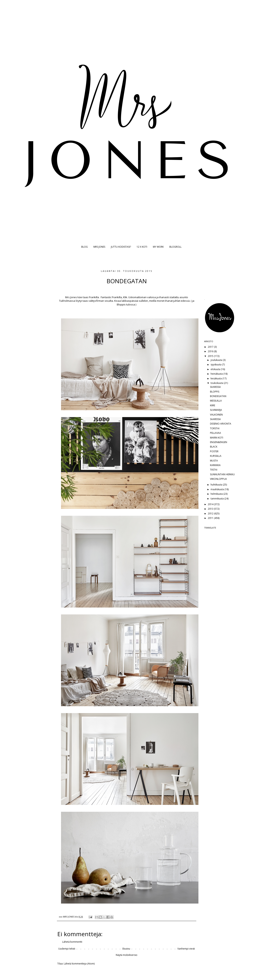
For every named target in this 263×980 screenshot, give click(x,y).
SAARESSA (215, 387)
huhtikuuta (217, 485)
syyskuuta (216, 365)
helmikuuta (217, 494)
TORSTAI (215, 428)
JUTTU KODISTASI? (121, 247)
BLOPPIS (215, 392)
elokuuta (216, 369)
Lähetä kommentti (72, 942)
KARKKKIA (215, 465)
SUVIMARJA (216, 410)
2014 (211, 504)
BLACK (214, 447)
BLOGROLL (175, 247)
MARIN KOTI (217, 438)
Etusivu (126, 949)
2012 (211, 513)
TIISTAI (214, 470)
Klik (125, 297)
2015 (211, 356)
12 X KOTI (142, 247)
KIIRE (213, 405)
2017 (211, 347)
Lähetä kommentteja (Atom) (79, 964)
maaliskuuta (218, 489)
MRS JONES (99, 247)
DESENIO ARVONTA (221, 424)
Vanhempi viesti (186, 949)
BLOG (84, 247)
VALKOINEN (216, 415)
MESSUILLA (216, 401)
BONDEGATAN (218, 396)
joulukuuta (217, 360)
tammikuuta (217, 499)
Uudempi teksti (67, 949)
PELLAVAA (216, 433)
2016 (211, 351)
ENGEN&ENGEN (219, 442)
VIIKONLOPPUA (218, 479)
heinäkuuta (217, 374)
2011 (211, 518)
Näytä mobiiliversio (127, 955)
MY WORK (158, 247)
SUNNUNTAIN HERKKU (222, 474)
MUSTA (214, 461)
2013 (211, 509)
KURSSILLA (216, 456)
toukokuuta (217, 383)
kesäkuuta (216, 378)
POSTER (214, 451)
